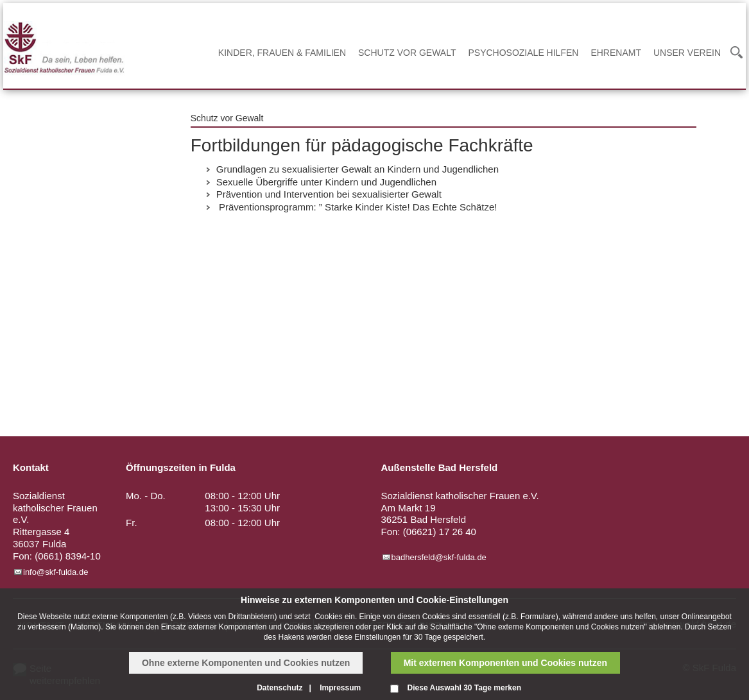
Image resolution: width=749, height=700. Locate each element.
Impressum (340, 688)
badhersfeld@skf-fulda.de (439, 557)
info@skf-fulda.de (56, 572)
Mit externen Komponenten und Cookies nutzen (505, 663)
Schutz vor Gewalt (407, 53)
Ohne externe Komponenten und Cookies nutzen (246, 663)
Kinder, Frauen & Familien (282, 53)
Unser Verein (687, 53)
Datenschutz (280, 688)
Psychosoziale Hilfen (523, 53)
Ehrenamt (616, 53)
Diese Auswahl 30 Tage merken (464, 688)
